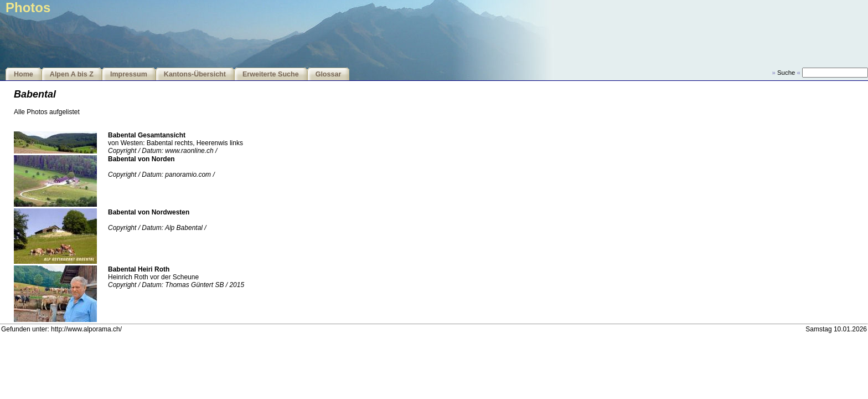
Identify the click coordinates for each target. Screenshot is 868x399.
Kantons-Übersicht (195, 74)
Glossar (329, 74)
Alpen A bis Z (72, 74)
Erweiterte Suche (271, 74)
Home (24, 74)
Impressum (129, 74)
